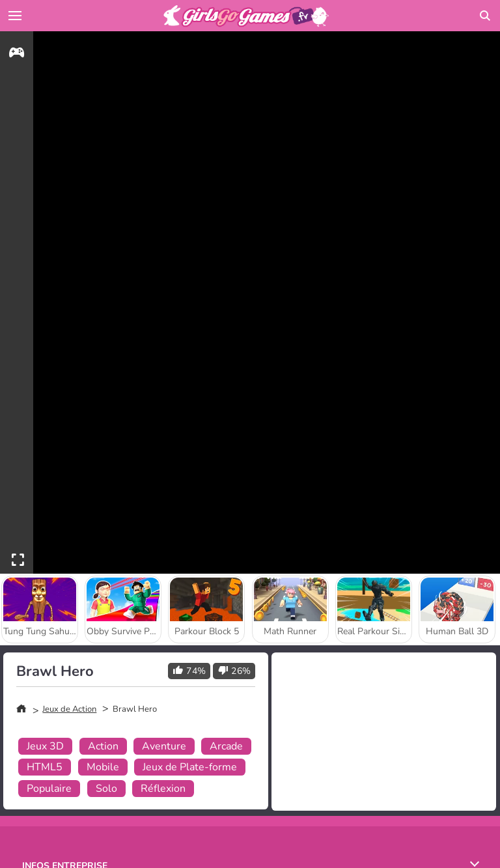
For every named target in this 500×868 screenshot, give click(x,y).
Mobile (103, 767)
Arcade (226, 746)
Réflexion (163, 789)
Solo (106, 789)
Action (103, 746)
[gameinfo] (17, 54)
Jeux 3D (45, 746)
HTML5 (45, 767)
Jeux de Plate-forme (190, 767)
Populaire (49, 789)
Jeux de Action (69, 709)
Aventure (164, 746)
